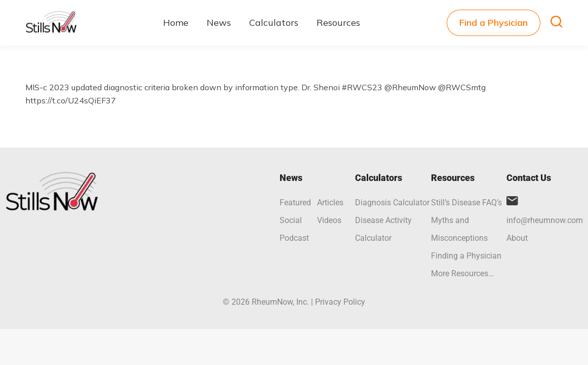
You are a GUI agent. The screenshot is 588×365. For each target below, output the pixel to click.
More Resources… (462, 273)
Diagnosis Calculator (392, 203)
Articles (330, 203)
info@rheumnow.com (545, 220)
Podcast (294, 238)
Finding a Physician (466, 256)
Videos (329, 220)
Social (291, 220)
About (517, 238)
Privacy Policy (340, 302)
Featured (295, 203)
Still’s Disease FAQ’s (466, 203)
